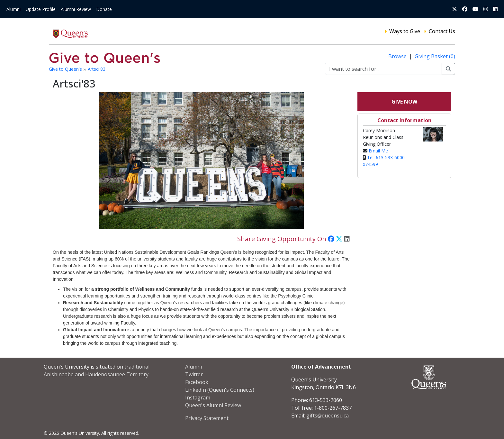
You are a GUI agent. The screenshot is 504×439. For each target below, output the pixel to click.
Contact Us (442, 31)
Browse (398, 56)
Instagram (198, 398)
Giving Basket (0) (435, 56)
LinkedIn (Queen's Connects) (220, 390)
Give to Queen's (66, 69)
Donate (104, 9)
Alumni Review (76, 9)
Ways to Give (405, 31)
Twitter (194, 374)
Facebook (197, 382)
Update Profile (41, 9)
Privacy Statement (207, 418)
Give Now (404, 102)
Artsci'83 (97, 69)
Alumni (14, 9)
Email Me (378, 151)
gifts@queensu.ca (328, 416)
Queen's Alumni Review (213, 405)
